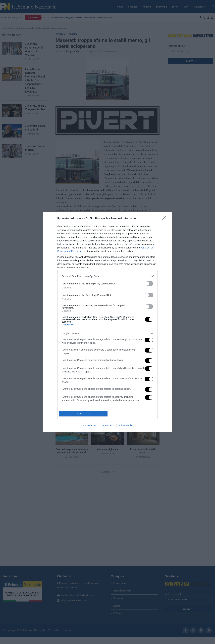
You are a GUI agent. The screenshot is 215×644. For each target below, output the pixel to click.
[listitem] (107, 276)
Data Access (107, 425)
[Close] (165, 219)
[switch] (149, 284)
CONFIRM (83, 414)
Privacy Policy (126, 425)
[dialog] (107, 322)
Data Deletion (89, 425)
